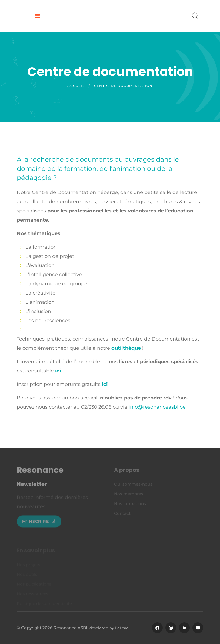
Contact (122, 514)
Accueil (76, 86)
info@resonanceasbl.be (157, 407)
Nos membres (129, 495)
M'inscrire (39, 523)
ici (58, 371)
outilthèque (126, 348)
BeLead (122, 628)
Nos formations (130, 505)
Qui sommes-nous (133, 485)
